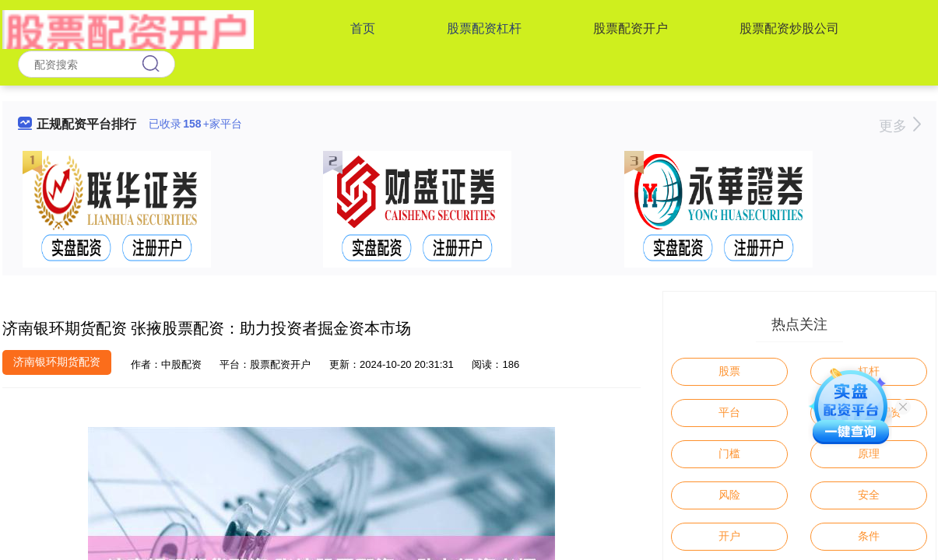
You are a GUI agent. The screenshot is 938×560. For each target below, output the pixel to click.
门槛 (729, 453)
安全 (869, 495)
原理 (869, 453)
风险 (729, 495)
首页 (363, 28)
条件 (869, 536)
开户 (729, 536)
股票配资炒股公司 (789, 28)
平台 (729, 412)
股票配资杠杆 (484, 28)
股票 (729, 371)
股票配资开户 (631, 28)
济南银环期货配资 (57, 362)
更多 (899, 126)
